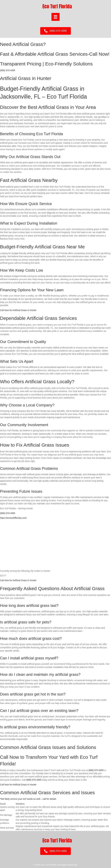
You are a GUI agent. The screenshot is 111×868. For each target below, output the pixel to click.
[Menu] (55, 17)
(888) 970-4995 (8, 70)
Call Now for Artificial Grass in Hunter (18, 310)
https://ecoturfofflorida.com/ (13, 518)
